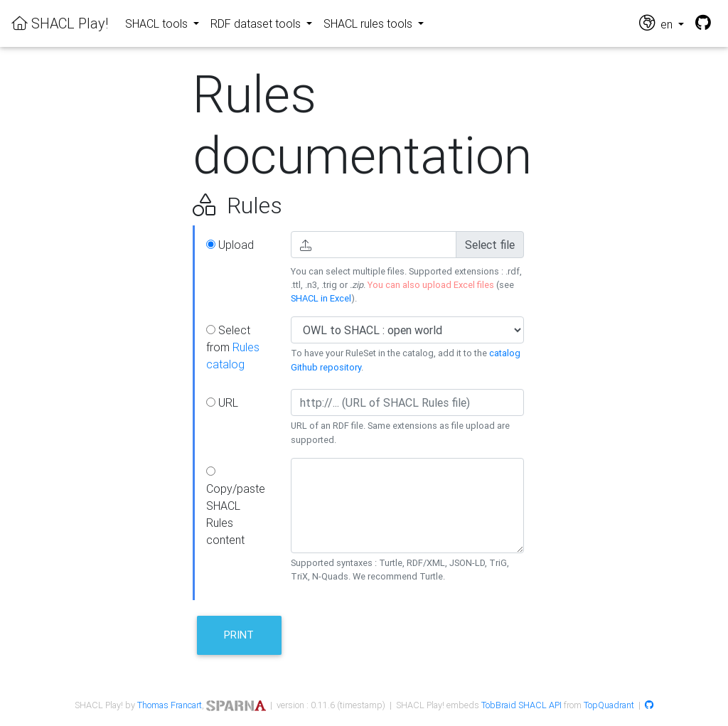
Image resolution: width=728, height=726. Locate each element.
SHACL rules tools (369, 23)
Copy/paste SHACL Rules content (236, 507)
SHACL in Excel (321, 298)
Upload (230, 245)
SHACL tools (158, 23)
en (657, 23)
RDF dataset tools (257, 23)
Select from (233, 347)
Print (239, 635)
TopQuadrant (609, 705)
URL (222, 402)
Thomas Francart (170, 705)
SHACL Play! (60, 23)
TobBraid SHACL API (521, 705)
